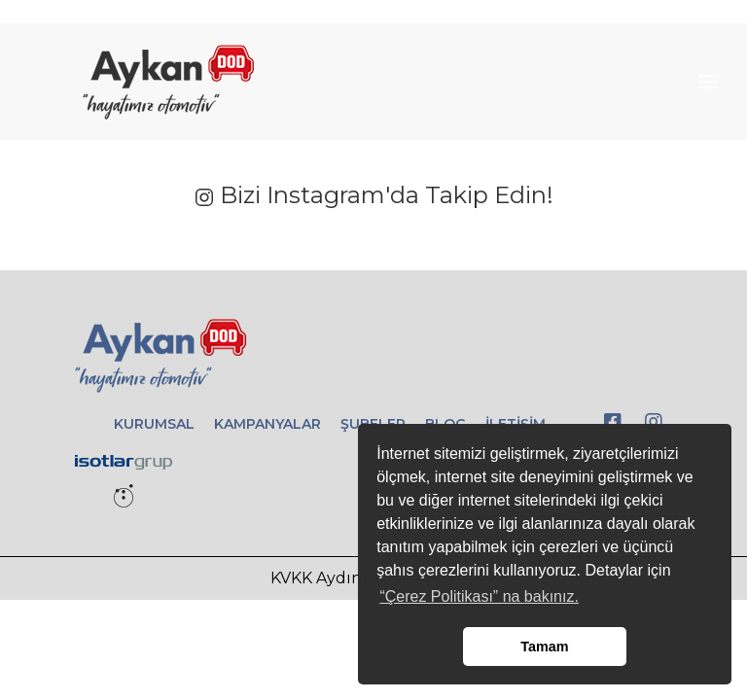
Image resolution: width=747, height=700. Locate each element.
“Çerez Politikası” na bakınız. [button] (479, 596)
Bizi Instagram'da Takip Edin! (374, 195)
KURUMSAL (154, 424)
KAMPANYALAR (267, 424)
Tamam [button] (544, 647)
